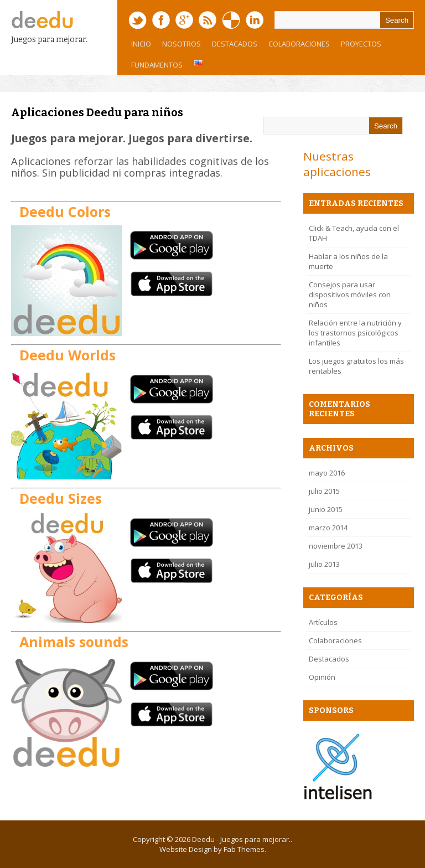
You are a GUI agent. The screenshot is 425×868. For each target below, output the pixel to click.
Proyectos (358, 46)
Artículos (323, 622)
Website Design (186, 849)
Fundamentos (154, 68)
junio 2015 (326, 509)
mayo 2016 (327, 473)
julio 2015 (324, 491)
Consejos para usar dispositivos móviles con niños (350, 294)
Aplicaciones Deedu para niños (97, 112)
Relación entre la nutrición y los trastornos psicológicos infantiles (355, 333)
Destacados (235, 44)
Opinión (322, 677)
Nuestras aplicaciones (337, 164)
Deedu (203, 839)
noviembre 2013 (336, 546)
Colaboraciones (299, 44)
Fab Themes (244, 849)
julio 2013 (324, 564)
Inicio (141, 44)
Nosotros (179, 46)
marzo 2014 (328, 528)
